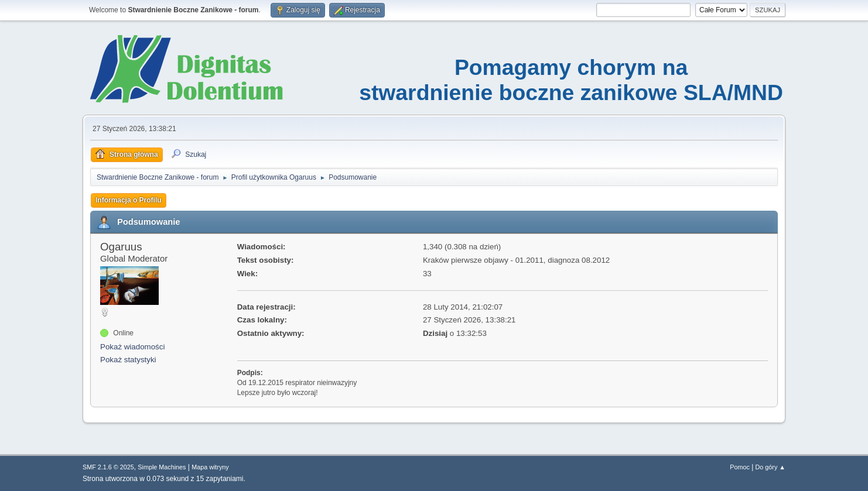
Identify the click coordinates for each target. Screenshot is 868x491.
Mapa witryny (210, 467)
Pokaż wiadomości (132, 347)
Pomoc (740, 467)
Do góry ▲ (770, 467)
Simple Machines (162, 467)
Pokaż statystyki (128, 360)
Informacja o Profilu (129, 200)
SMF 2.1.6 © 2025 (108, 467)
